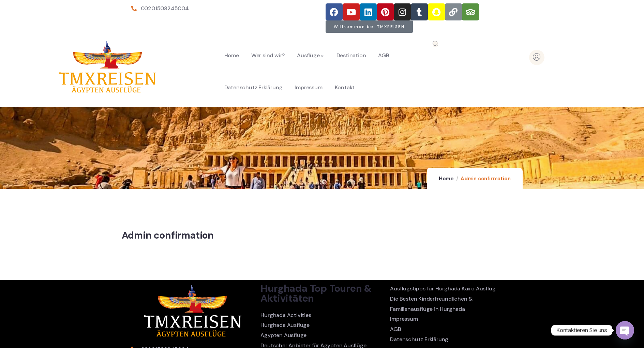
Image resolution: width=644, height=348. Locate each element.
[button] (369, 27)
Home (446, 179)
